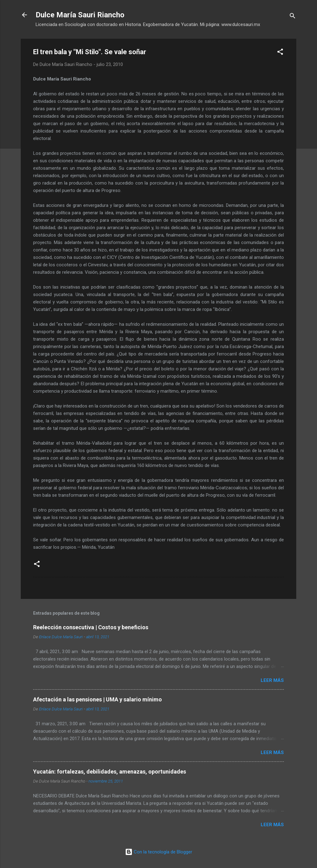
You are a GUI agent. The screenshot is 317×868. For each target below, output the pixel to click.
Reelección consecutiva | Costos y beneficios (91, 627)
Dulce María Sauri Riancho (80, 15)
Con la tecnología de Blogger (159, 852)
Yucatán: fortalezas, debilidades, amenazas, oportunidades (110, 772)
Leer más (272, 680)
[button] (280, 53)
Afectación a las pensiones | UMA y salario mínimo (98, 699)
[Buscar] (293, 17)
